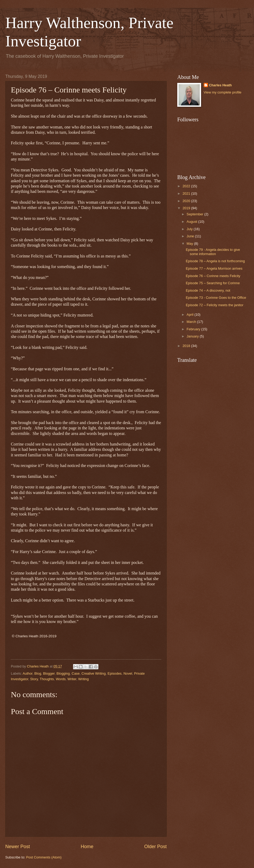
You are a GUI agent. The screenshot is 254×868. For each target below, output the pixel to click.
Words (61, 679)
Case (76, 673)
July (190, 229)
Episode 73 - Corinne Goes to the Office (216, 298)
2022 (187, 186)
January (193, 336)
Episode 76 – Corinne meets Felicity (213, 276)
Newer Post (18, 847)
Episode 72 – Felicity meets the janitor (215, 305)
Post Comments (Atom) (44, 857)
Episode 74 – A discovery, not (208, 290)
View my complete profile (223, 92)
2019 (187, 208)
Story (34, 679)
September (195, 214)
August (192, 222)
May (190, 244)
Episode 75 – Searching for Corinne (213, 283)
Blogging (63, 673)
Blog (38, 673)
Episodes (115, 673)
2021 (187, 193)
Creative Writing (94, 673)
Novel (128, 673)
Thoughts (47, 679)
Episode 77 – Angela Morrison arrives (214, 268)
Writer (72, 679)
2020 (187, 201)
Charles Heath (221, 85)
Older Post (155, 847)
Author (27, 673)
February (194, 329)
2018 (187, 346)
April (190, 315)
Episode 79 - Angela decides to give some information (213, 252)
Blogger (49, 673)
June (191, 236)
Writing (84, 679)
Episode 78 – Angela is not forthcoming (215, 261)
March (192, 322)
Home (87, 847)
